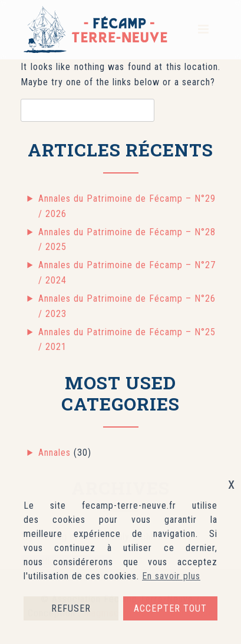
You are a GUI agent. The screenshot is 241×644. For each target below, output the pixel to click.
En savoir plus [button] (171, 576)
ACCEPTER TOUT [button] (170, 608)
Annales (55, 453)
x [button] (232, 484)
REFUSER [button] (71, 608)
